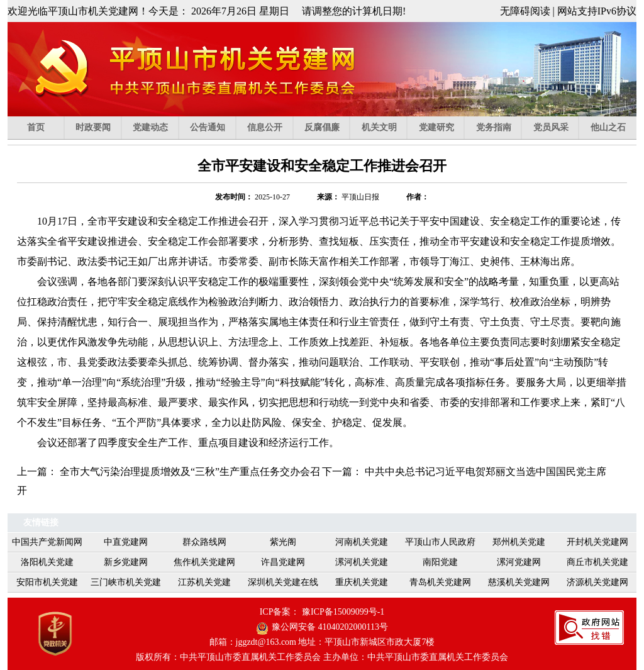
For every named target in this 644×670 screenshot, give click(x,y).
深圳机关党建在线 (283, 582)
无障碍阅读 (525, 11)
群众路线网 (204, 542)
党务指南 (499, 128)
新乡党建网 (126, 562)
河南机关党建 (362, 542)
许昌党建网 (283, 562)
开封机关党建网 (597, 542)
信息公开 (270, 128)
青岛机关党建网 (440, 582)
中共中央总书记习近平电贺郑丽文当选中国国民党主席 (486, 472)
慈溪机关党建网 (519, 582)
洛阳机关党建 (47, 562)
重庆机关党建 (362, 582)
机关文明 (385, 128)
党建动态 (156, 128)
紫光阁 (283, 542)
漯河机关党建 (362, 562)
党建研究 (442, 128)
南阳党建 (440, 562)
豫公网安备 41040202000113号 (330, 627)
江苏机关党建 (204, 582)
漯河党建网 (519, 562)
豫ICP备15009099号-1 (343, 612)
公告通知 (213, 128)
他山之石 (608, 127)
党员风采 (556, 128)
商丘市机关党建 (597, 562)
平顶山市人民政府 (440, 542)
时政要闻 (98, 128)
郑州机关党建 (519, 542)
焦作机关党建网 (204, 562)
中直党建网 (126, 542)
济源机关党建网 (597, 582)
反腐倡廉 (327, 128)
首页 (46, 128)
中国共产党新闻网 (47, 542)
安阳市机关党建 (47, 582)
